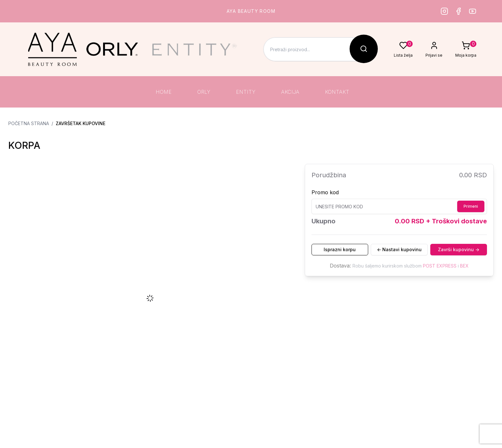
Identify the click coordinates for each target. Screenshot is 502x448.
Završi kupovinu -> (459, 249)
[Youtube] (473, 11)
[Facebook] (458, 11)
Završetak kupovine (81, 123)
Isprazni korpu (340, 249)
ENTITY (246, 92)
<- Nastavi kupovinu (399, 249)
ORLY (204, 92)
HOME (164, 92)
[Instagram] (444, 11)
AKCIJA (290, 92)
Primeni (471, 206)
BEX (464, 266)
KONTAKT (337, 92)
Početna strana (29, 123)
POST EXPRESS (440, 266)
